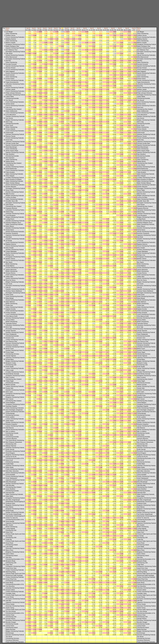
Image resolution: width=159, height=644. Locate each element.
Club (7, 30)
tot (29, 28)
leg (27, 28)
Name (8, 28)
